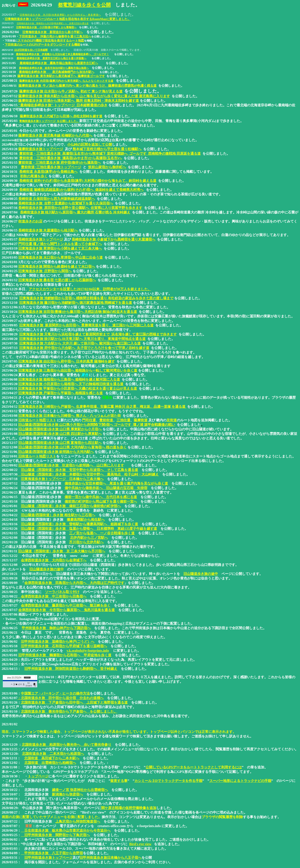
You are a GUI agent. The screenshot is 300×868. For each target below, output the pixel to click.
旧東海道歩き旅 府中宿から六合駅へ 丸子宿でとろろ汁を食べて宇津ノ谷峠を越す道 (84, 348)
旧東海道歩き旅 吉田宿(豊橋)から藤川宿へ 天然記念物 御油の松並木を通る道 (78, 312)
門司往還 (89, 420)
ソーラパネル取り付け (62, 592)
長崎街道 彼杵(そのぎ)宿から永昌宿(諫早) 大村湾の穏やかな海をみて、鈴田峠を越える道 (88, 181)
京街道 (172, 420)
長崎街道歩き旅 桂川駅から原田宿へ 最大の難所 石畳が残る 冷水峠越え (75, 212)
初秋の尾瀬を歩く (34, 176)
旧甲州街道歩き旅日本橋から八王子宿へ (110, 858)
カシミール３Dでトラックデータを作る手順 (168, 781)
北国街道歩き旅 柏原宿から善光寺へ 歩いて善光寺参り (67, 745)
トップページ (38, 776)
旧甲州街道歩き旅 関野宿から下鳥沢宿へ (55, 835)
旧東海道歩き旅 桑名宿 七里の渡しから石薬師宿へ (57, 280)
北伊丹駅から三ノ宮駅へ (89, 538)
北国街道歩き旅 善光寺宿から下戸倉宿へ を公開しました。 (69, 711)
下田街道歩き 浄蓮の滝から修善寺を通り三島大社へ (55, 36)
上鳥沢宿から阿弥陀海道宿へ (78, 821)
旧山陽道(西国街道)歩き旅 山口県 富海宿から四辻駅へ (60, 443)
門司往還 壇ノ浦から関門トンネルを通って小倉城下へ (60, 244)
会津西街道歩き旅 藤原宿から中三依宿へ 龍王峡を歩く (66, 605)
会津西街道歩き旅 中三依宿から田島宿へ (52, 596)
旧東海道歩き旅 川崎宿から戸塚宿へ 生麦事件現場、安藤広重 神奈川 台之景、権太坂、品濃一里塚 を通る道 (102, 407)
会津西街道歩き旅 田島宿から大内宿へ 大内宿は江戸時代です (74, 583)
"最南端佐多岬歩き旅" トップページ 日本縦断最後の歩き (62, 105)
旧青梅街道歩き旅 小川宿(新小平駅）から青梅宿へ (46, 27)
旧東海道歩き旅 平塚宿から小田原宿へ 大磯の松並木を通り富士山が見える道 (77, 388)
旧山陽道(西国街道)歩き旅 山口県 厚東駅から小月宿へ (60, 429)
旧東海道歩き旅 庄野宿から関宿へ (45, 271)
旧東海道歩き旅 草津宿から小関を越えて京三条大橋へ (60, 248)
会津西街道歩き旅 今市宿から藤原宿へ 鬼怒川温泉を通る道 (67, 610)
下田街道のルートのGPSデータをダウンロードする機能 (42, 45)
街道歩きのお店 (30, 221)
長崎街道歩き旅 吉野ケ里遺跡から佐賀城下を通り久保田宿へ (66, 203)
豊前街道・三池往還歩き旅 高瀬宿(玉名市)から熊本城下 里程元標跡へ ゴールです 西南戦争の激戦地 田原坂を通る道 (110, 154)
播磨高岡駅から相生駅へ (86, 520)
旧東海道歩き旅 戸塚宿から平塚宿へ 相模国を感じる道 (61, 393)
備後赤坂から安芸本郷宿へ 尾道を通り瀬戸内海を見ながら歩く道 (116, 483)
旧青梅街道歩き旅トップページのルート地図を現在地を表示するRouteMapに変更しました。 (68, 19)
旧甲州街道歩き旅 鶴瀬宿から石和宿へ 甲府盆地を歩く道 (65, 655)
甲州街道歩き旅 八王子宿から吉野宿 (52, 853)
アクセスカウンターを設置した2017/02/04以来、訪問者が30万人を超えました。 (90, 289)
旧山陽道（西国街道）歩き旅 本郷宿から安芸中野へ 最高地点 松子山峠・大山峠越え (88, 474)
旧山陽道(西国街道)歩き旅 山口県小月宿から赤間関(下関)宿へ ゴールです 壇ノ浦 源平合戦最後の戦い (97, 425)
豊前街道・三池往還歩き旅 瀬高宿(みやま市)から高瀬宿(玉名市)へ (71, 158)
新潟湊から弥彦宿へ (67, 794)
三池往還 (123, 420)
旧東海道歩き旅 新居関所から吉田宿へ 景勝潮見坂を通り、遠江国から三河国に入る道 (86, 325)
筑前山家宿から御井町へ (107, 167)
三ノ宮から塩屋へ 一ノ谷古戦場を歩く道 (102, 533)
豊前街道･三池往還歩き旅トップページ (51, 167)
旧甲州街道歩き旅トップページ (48, 858)
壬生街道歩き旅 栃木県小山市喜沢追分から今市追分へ (66, 830)
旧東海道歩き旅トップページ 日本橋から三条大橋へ (62, 479)
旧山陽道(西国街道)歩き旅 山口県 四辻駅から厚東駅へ (60, 434)
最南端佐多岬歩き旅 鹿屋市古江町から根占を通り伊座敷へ (51, 58)
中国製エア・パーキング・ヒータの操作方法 (55, 693)
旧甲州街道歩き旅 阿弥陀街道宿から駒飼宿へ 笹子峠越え (71, 669)
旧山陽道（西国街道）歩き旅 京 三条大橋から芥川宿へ (62, 551)
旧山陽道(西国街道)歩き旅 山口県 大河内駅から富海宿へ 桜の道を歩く (72, 447)
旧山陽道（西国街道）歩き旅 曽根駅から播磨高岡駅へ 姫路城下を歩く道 (79, 524)
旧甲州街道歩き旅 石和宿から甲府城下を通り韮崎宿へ (64, 646)
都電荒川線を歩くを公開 (84, 5)
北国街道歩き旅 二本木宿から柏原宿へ (53, 754)
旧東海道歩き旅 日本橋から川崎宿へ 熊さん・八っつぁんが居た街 (70, 416)
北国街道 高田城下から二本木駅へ (52, 758)
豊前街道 (106, 420)
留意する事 (119, 781)
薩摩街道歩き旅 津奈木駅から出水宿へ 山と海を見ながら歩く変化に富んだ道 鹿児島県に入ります (94, 96)
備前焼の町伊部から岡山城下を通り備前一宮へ (101, 501)
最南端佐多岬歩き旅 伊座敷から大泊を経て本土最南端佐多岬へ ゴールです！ (62, 54)
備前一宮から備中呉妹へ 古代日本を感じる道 (101, 497)
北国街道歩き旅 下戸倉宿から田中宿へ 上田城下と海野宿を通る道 (74, 702)
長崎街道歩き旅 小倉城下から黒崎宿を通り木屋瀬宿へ (113, 239)
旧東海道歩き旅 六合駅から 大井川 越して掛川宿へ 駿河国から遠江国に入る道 (80, 343)
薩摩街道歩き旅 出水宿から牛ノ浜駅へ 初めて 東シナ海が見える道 (71, 91)
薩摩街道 (141, 420)
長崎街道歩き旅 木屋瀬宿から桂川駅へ (48, 230)
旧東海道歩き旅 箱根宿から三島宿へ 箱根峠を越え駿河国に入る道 (69, 379)
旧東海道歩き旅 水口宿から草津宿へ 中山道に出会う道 (61, 257)
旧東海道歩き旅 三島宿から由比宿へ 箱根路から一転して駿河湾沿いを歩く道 (78, 370)
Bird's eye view (140, 844)
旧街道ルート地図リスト (37, 420)
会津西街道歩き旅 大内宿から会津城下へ (54, 560)
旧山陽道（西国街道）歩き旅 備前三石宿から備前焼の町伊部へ (71, 506)
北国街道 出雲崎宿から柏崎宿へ (50, 763)
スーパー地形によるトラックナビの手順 (240, 781)
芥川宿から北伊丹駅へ (86, 542)
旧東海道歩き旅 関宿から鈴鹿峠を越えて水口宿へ (57, 266)
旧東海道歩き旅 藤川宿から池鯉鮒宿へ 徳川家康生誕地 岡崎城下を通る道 (76, 303)
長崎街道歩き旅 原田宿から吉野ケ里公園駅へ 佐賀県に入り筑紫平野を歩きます (80, 208)
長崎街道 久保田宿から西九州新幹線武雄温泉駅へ (57, 199)
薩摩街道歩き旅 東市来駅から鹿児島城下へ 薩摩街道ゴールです (61, 76)
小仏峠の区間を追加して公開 (90, 144)
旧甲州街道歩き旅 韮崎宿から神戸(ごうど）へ (58, 642)
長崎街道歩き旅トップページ (41, 239)
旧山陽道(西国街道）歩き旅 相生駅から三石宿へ (58, 515)
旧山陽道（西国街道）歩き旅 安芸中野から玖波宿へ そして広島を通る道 (79, 470)
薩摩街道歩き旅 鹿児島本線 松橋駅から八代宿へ (55, 135)
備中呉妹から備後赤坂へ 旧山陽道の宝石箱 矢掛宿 (106, 488)
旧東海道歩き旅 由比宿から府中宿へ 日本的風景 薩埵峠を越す (67, 361)
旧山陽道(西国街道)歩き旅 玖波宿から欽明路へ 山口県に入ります (71, 465)
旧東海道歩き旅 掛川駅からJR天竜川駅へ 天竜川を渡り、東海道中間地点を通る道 (82, 339)
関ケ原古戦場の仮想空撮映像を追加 (129, 808)
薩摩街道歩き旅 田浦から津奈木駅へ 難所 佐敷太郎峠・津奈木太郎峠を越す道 (79, 101)
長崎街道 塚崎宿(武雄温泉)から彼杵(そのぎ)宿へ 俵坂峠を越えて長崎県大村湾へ (81, 190)
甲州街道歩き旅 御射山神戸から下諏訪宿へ (56, 628)
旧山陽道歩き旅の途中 (47, 569)
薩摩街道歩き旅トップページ (41, 149)
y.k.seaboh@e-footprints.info (88, 651)
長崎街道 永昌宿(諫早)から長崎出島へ (48, 172)
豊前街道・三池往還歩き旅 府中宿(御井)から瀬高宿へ (60, 163)
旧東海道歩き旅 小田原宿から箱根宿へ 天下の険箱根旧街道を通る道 (71, 384)
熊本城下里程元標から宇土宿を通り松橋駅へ (107, 149)
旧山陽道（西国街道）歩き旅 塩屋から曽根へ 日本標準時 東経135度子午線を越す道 (89, 529)
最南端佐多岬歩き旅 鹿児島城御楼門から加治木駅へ (57, 72)
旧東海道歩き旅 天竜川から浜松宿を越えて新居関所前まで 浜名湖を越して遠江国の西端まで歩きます (98, 334)
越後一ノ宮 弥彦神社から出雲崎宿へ (80, 790)
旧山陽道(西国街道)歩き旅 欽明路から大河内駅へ (55, 452)
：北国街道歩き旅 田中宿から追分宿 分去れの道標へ (61, 698)
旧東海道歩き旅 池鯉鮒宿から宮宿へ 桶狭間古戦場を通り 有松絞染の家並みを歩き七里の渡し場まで (96, 298)
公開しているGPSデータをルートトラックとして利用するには (194, 767)
